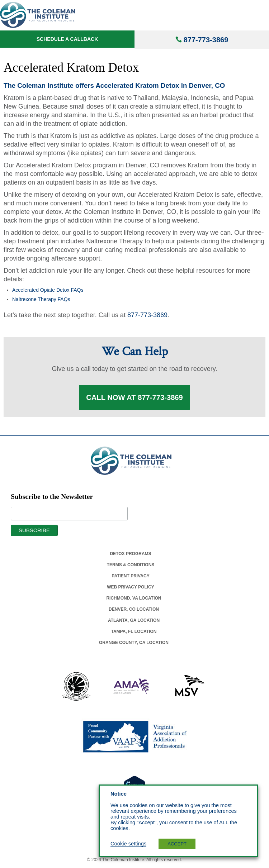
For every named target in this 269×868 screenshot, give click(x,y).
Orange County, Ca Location (134, 643)
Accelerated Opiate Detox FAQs (48, 290)
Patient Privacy (130, 576)
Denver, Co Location (134, 609)
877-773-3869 (206, 40)
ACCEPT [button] (177, 844)
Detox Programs (130, 554)
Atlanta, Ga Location (134, 620)
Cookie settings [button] (128, 844)
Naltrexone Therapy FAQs (41, 299)
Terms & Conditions (131, 565)
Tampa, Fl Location (134, 631)
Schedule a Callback (67, 39)
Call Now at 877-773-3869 (134, 397)
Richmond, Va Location (134, 598)
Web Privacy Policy (131, 587)
